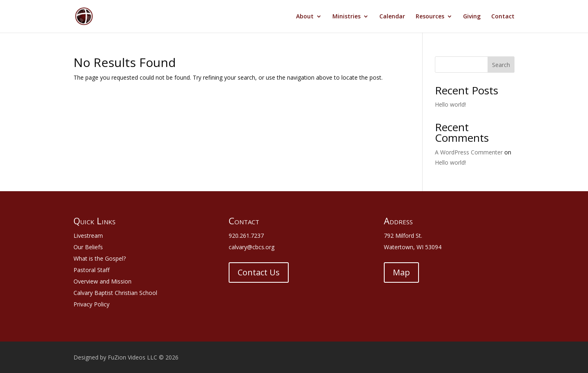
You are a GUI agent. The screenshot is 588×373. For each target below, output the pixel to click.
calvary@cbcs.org (252, 247)
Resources (430, 17)
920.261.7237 (246, 236)
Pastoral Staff (91, 270)
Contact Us (259, 272)
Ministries (346, 17)
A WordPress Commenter (469, 152)
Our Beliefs (88, 247)
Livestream (88, 236)
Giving (472, 17)
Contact (503, 17)
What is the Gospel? (100, 258)
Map (401, 272)
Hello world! (450, 104)
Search (501, 65)
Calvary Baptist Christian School (115, 293)
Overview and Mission (102, 281)
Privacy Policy (91, 304)
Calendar (392, 17)
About (305, 17)
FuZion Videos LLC (133, 357)
